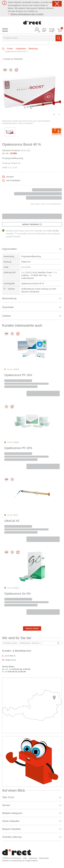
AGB (25, 858)
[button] (44, 30)
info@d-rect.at (10, 660)
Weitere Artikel (32, 628)
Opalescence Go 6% (17, 594)
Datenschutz (44, 858)
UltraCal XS (12, 521)
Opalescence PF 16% (18, 375)
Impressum (33, 858)
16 (15, 233)
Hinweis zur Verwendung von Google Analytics (20, 861)
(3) (32, 224)
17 (33, 123)
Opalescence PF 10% (18, 448)
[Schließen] (57, 4)
